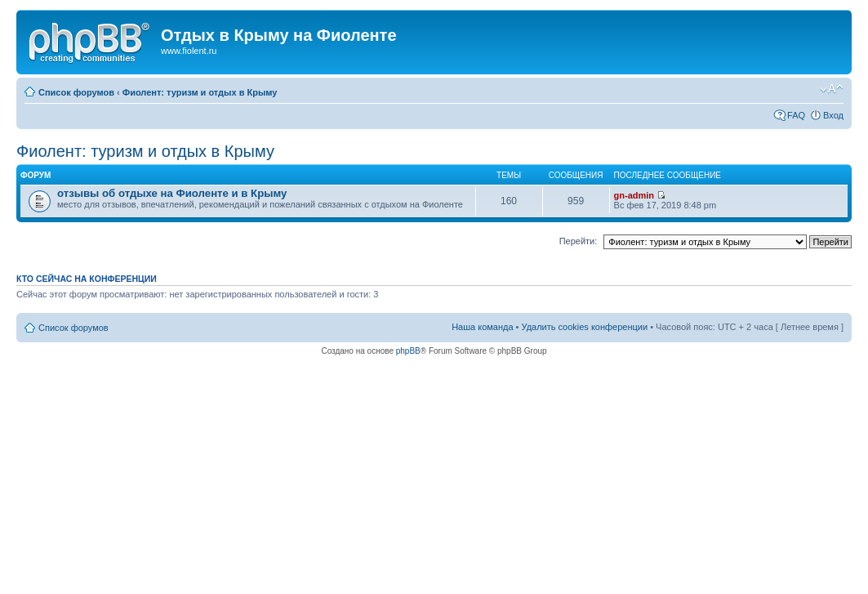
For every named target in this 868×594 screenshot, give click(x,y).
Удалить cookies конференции (585, 327)
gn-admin (634, 195)
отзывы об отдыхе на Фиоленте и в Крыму (172, 193)
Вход (833, 115)
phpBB (408, 351)
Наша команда (482, 327)
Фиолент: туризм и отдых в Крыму (200, 92)
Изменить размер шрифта (832, 89)
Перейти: (579, 241)
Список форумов (76, 92)
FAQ (796, 115)
